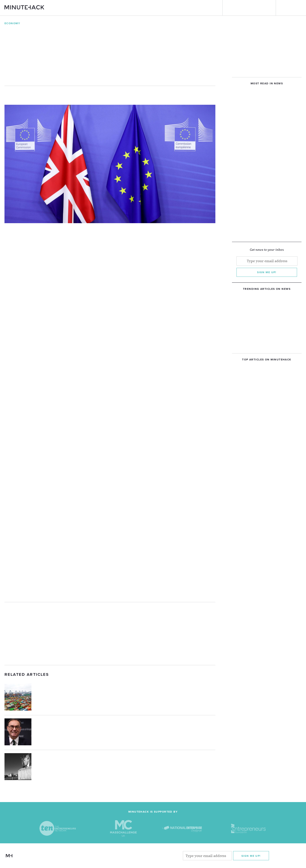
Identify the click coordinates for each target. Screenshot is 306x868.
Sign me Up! (251, 856)
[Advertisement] (110, 634)
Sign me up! (267, 272)
